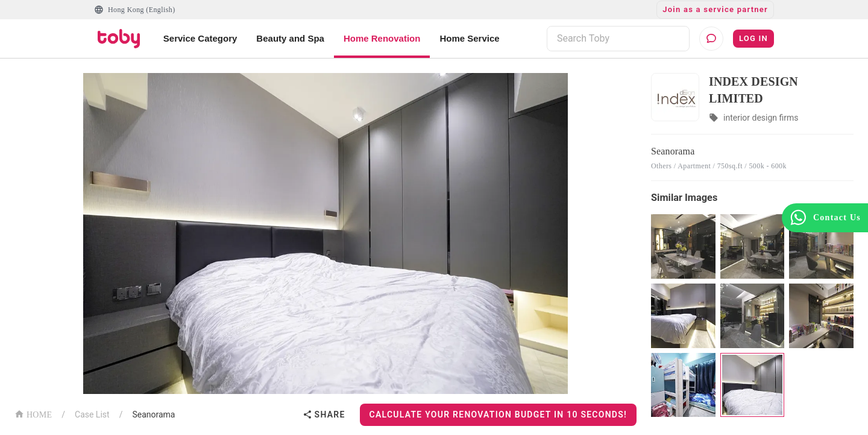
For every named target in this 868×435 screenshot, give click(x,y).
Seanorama (153, 414)
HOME (33, 414)
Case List (92, 414)
